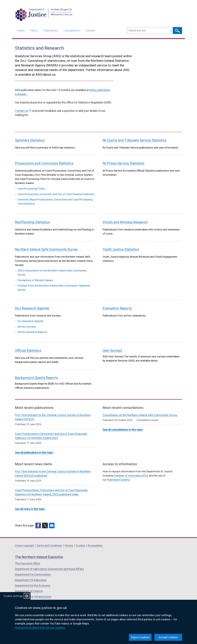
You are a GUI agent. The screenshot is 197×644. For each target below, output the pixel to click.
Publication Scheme (119, 480)
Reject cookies (140, 637)
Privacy (69, 545)
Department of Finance (29, 591)
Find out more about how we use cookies (40, 628)
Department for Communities (33, 574)
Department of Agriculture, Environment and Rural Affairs (49, 569)
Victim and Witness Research (125, 222)
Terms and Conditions (49, 545)
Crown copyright (24, 545)
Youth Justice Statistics (121, 249)
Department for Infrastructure (33, 597)
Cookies (80, 545)
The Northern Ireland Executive (39, 557)
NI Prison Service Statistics (124, 163)
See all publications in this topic (34, 453)
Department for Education (31, 580)
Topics (34, 31)
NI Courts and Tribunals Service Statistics (135, 140)
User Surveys (112, 351)
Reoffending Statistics (32, 222)
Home (21, 31)
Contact (90, 31)
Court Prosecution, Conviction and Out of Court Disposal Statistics (56, 194)
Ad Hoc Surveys (27, 327)
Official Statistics (28, 351)
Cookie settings (13, 596)
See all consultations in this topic (123, 430)
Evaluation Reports (117, 308)
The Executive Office (28, 563)
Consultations (72, 31)
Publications (51, 31)
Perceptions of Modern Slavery (35, 280)
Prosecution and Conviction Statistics (44, 163)
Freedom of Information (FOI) (131, 476)
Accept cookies (168, 637)
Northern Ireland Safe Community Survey (46, 249)
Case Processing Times (31, 189)
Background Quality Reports (36, 378)
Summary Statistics (30, 140)
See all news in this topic (30, 509)
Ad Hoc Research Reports (32, 332)
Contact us (23, 111)
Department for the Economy (33, 586)
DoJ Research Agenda (32, 308)
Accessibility (95, 545)
